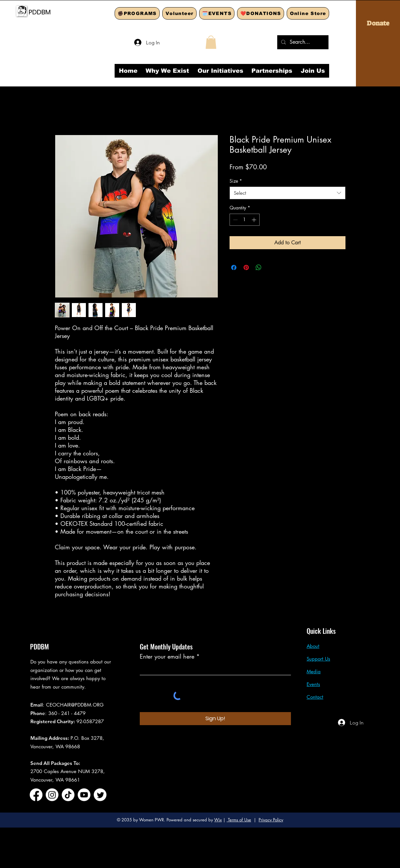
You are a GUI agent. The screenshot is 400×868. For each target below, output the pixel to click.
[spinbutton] (245, 220)
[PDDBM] (58, 12)
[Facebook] (36, 795)
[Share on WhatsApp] (259, 267)
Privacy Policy (271, 820)
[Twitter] (100, 795)
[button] (211, 42)
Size (236, 181)
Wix (218, 820)
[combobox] (288, 193)
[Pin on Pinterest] (246, 267)
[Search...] (302, 42)
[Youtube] (84, 795)
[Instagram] (52, 795)
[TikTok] (68, 795)
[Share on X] (271, 267)
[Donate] (378, 23)
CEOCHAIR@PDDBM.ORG (75, 705)
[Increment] (255, 220)
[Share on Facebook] (234, 267)
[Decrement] (235, 220)
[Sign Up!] (215, 719)
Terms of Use (239, 820)
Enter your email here (167, 656)
